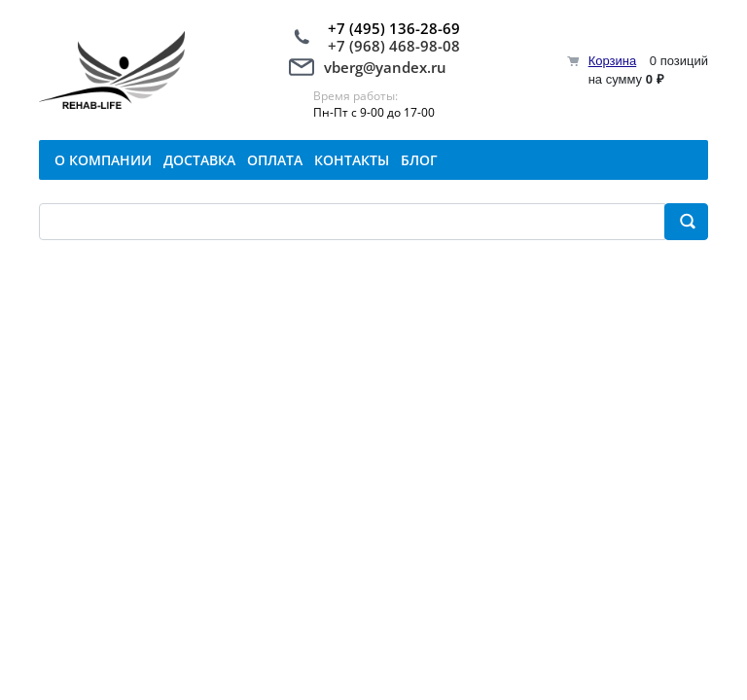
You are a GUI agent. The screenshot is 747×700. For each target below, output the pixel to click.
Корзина (613, 61)
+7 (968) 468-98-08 (394, 46)
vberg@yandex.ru (385, 67)
